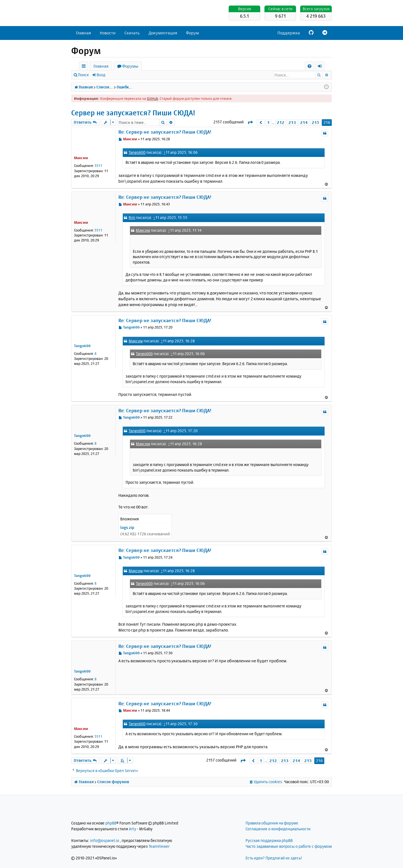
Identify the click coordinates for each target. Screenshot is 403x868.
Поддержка (289, 33)
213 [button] (292, 122)
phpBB (111, 823)
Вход (101, 75)
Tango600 (137, 152)
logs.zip (127, 527)
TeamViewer (159, 846)
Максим (81, 158)
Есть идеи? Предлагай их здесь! (274, 858)
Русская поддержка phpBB (269, 840)
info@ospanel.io (105, 840)
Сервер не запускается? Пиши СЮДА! (133, 113)
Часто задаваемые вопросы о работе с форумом (289, 846)
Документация (163, 33)
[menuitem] (309, 66)
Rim (132, 217)
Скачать (132, 33)
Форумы (130, 66)
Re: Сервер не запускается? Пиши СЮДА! (165, 132)
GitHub (152, 98)
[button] (250, 122)
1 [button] (268, 122)
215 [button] (316, 122)
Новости (108, 33)
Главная (83, 33)
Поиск (83, 75)
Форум (192, 33)
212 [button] (281, 122)
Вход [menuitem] (322, 67)
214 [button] (304, 122)
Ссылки (85, 67)
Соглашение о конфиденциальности (278, 829)
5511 (98, 166)
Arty (132, 829)
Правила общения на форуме (272, 823)
